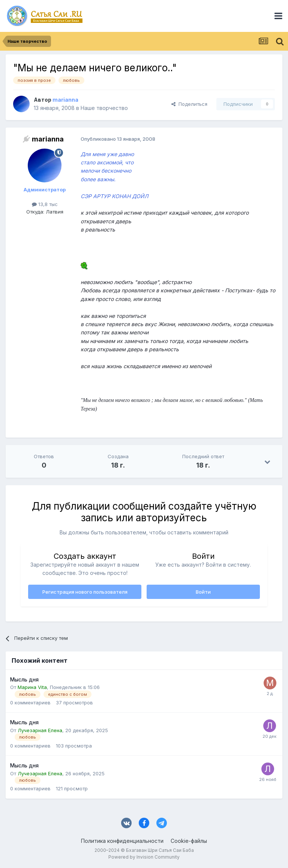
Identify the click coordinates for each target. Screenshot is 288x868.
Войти (203, 592)
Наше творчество (104, 108)
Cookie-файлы (189, 841)
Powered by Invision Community (144, 857)
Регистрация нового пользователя (85, 592)
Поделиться (189, 104)
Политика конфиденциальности (122, 841)
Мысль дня (24, 680)
